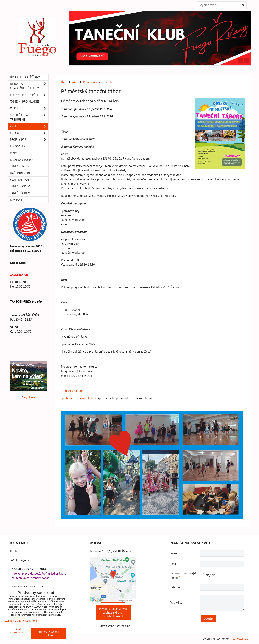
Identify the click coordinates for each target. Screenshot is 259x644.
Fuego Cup (29, 133)
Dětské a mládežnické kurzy (29, 86)
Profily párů (29, 140)
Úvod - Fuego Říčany (25, 77)
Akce (29, 126)
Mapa (14, 153)
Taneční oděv (20, 186)
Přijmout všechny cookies (48, 633)
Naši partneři (20, 173)
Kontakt (16, 200)
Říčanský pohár (22, 160)
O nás (29, 108)
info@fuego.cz (20, 560)
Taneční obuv (20, 193)
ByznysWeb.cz (240, 639)
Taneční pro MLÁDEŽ (25, 102)
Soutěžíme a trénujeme (29, 117)
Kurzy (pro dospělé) (29, 95)
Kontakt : (16, 551)
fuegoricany (28, 397)
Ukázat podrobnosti (17, 631)
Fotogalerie (19, 146)
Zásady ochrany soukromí (21, 621)
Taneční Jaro (19, 166)
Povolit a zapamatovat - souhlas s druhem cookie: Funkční (113, 613)
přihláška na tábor (73, 391)
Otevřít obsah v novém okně (113, 626)
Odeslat (208, 618)
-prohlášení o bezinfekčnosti (79, 398)
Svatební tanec (21, 180)
